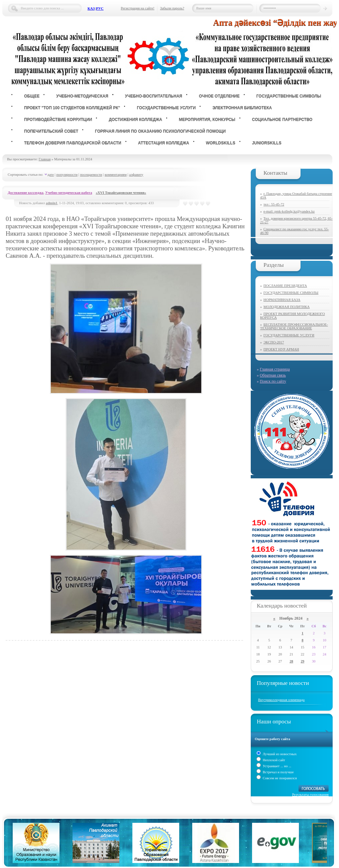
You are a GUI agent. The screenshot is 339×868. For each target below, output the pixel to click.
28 (291, 661)
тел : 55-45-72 (274, 204)
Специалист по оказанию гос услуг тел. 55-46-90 (295, 231)
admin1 (51, 203)
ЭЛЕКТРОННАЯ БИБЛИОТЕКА (242, 108)
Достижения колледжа (135, 120)
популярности (67, 175)
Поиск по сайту (273, 381)
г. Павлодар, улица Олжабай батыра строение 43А (296, 195)
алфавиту (136, 175)
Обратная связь (273, 375)
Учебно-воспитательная (154, 96)
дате (51, 175)
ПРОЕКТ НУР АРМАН (281, 349)
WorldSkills (221, 143)
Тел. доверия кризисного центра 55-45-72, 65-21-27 (296, 220)
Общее (32, 96)
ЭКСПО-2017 (274, 342)
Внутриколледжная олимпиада (281, 700)
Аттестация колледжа (164, 143)
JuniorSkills (267, 143)
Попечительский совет (51, 131)
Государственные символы (289, 96)
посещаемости (91, 175)
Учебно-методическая (82, 96)
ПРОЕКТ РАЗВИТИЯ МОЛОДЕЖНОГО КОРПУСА (293, 316)
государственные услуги (166, 108)
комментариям (116, 175)
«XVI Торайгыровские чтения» (121, 193)
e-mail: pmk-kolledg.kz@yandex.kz (289, 211)
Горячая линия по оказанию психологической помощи (160, 131)
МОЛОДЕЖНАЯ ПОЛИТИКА (287, 307)
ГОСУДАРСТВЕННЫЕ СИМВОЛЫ (291, 293)
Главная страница (275, 369)
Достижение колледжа (26, 193)
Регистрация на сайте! (137, 8)
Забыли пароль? (172, 8)
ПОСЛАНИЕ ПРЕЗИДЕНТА (285, 286)
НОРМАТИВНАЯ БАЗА (282, 300)
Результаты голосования (310, 795)
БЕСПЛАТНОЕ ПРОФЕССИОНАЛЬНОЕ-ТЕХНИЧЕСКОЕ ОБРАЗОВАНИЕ (294, 326)
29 (303, 661)
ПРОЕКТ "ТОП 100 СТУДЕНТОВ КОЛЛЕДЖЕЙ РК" (72, 108)
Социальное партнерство (282, 120)
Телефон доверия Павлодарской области (73, 143)
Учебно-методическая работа (69, 193)
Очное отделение (219, 96)
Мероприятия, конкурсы (207, 120)
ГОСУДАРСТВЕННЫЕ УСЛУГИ (289, 335)
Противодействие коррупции (58, 120)
